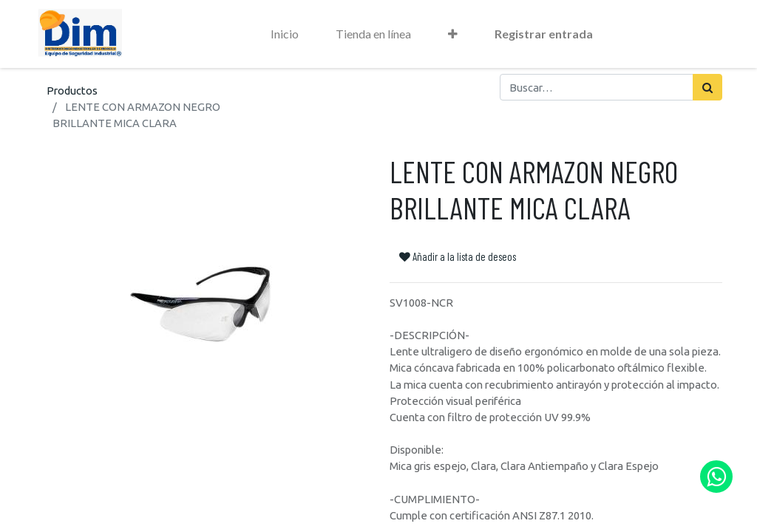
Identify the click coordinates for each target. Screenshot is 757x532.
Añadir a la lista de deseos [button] (458, 256)
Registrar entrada (544, 34)
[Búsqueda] (707, 87)
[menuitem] (285, 34)
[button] (453, 34)
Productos (72, 91)
